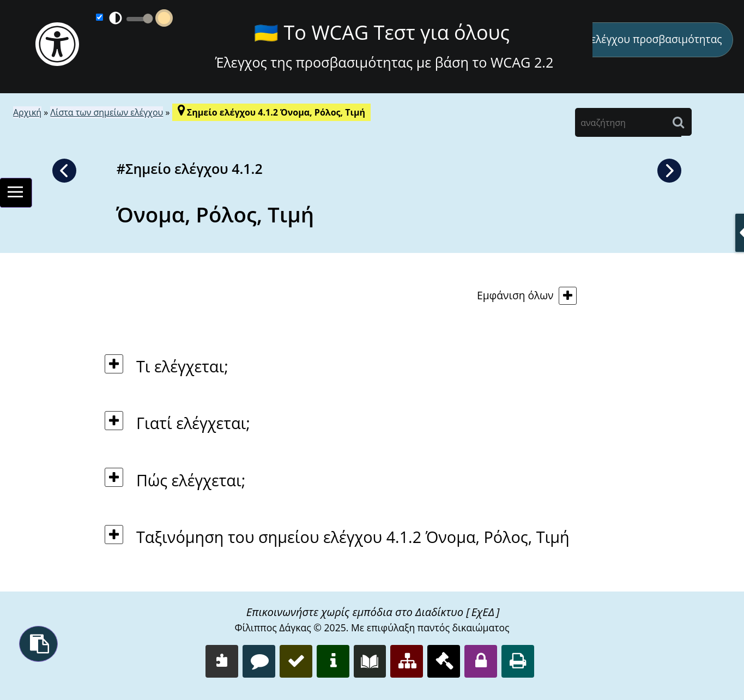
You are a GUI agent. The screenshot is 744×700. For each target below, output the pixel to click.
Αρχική (27, 112)
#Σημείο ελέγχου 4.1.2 (190, 168)
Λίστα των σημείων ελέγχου (107, 112)
